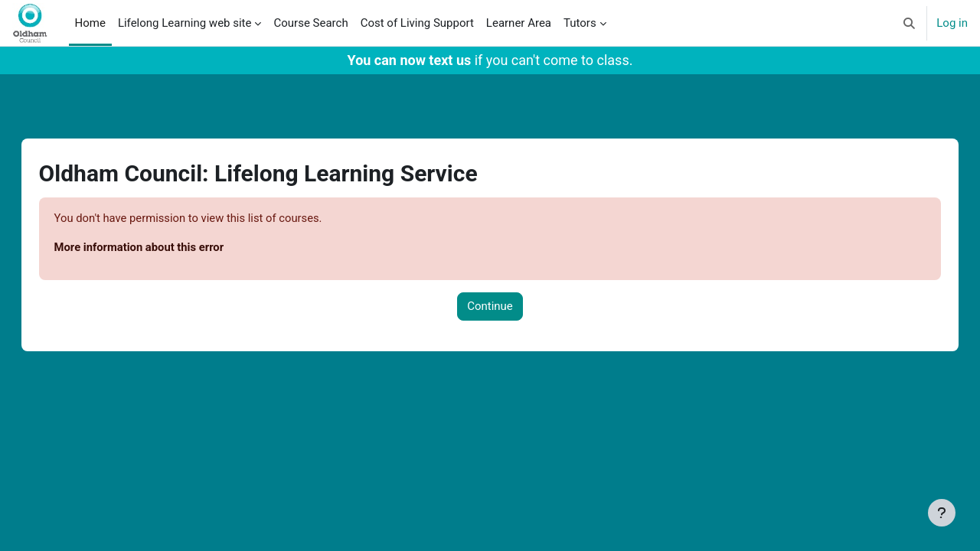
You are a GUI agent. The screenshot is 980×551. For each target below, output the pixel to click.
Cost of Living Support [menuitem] (417, 23)
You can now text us (410, 60)
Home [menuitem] (90, 23)
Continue (490, 307)
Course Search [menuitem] (310, 23)
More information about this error (156, 248)
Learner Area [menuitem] (519, 23)
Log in (952, 23)
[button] (910, 23)
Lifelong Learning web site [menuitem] (185, 23)
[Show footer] (942, 513)
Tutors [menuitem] (580, 23)
